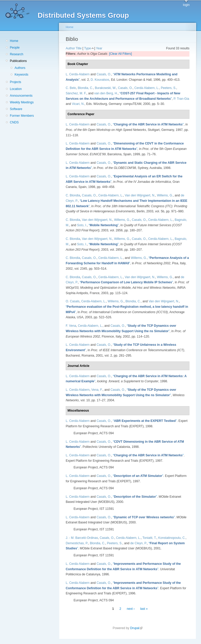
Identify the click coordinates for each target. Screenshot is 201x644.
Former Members (22, 116)
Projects (15, 82)
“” (148, 124)
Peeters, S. (169, 88)
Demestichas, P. (77, 543)
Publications (18, 61)
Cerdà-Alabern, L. (147, 88)
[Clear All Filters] (120, 54)
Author (70, 48)
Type (87, 48)
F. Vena (71, 326)
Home (14, 41)
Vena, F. (97, 390)
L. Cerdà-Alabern (78, 74)
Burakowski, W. (106, 88)
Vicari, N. (78, 104)
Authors (20, 68)
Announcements (21, 96)
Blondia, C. (85, 88)
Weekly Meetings (22, 102)
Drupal (136, 628)
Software (16, 109)
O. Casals (73, 301)
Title (79, 48)
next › (131, 609)
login (186, 5)
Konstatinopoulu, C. (172, 538)
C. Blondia (73, 195)
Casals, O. (104, 74)
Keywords (21, 75)
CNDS (14, 122)
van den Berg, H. (106, 93)
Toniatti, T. (150, 538)
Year (99, 48)
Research (16, 54)
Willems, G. (165, 195)
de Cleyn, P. (139, 543)
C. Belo (71, 88)
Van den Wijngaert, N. (140, 195)
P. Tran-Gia (181, 99)
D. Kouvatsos (100, 80)
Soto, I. (82, 225)
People (15, 48)
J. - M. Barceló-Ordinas (82, 538)
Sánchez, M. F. (76, 93)
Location (16, 89)
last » (144, 609)
